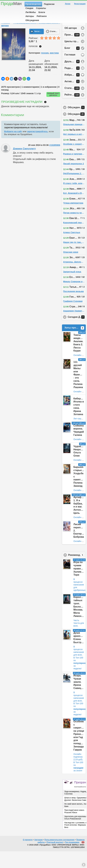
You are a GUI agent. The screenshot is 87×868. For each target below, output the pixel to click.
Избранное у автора (75, 92)
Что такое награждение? (45, 119)
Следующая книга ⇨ (49, 39)
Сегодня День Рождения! (77, 334)
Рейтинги (42, 16)
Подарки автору (74, 85)
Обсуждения (32, 20)
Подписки (49, 4)
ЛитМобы (31, 12)
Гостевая (70, 71)
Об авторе (71, 45)
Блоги (42, 12)
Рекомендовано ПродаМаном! (77, 572)
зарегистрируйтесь (37, 148)
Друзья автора (73, 78)
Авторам (38, 856)
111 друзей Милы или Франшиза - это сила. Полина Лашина (80, 391)
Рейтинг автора (74, 112)
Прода (11, 4)
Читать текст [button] (39, 48)
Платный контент (55, 859)
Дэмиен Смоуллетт (24, 165)
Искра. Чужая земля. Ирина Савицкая (79, 699)
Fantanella (14, 34)
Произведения (33, 4)
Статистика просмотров (75, 105)
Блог (72, 65)
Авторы (30, 16)
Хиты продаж (74, 345)
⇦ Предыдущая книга (25, 39)
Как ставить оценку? (40, 63)
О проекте (28, 856)
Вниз (84, 865)
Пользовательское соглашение (59, 856)
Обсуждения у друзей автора (77, 124)
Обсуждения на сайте (77, 131)
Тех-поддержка (72, 859)
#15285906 (55, 162)
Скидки (29, 8)
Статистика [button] (55, 48)
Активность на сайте (75, 98)
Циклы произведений (75, 58)
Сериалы (41, 8)
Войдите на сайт (13, 148)
